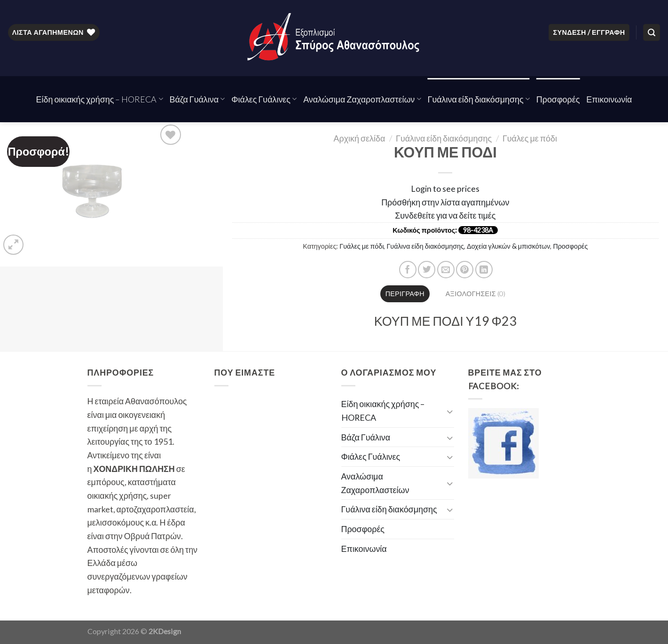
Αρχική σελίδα (360, 138)
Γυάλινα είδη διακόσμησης (479, 99)
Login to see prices (445, 188)
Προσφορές (558, 99)
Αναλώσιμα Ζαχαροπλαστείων (362, 99)
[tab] (405, 294)
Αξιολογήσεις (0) (475, 294)
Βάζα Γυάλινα (197, 99)
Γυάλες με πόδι (530, 138)
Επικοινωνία (609, 99)
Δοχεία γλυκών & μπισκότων (508, 246)
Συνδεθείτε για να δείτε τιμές (445, 215)
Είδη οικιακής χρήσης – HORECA (100, 99)
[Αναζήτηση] (652, 32)
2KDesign (165, 631)
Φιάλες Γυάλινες (264, 99)
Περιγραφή (405, 294)
